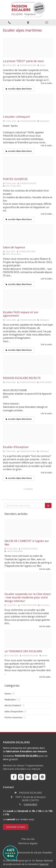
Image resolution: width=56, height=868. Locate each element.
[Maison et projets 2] (28, 234)
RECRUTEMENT (13, 705)
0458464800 (30, 804)
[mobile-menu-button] (47, 22)
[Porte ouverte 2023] (28, 166)
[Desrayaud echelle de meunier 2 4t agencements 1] (28, 299)
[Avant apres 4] (28, 104)
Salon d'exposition (14, 711)
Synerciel (44, 864)
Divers (8, 693)
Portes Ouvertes (13, 717)
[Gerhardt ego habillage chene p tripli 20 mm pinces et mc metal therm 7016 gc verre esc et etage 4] (28, 639)
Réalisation (10, 699)
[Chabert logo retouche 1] (28, 434)
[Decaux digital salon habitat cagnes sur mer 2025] (28, 528)
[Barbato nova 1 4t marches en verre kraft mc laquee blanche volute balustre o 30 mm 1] (28, 581)
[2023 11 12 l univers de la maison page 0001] (28, 48)
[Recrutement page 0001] (28, 365)
